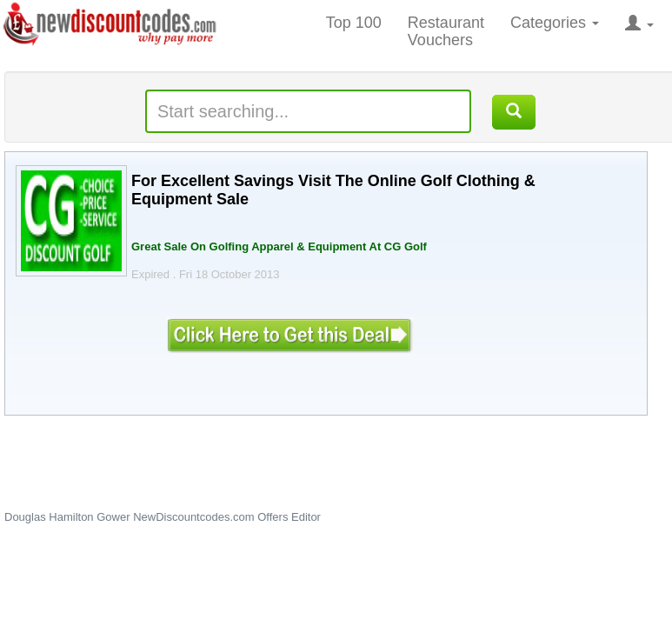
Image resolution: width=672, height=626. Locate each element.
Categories (555, 23)
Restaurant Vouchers (446, 31)
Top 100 (354, 23)
